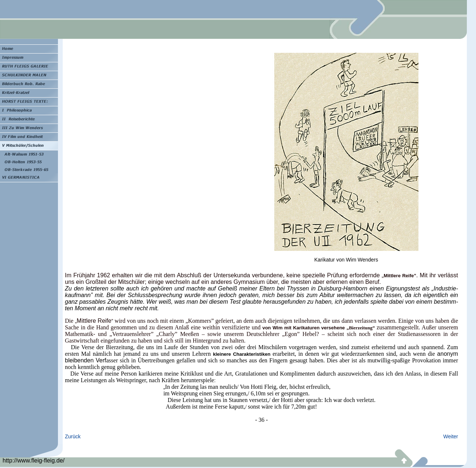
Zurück (73, 436)
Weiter (451, 436)
